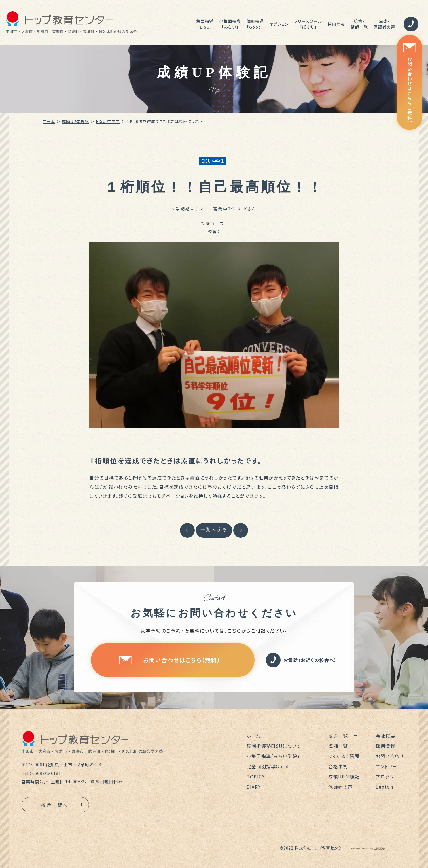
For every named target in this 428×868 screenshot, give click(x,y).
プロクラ (385, 776)
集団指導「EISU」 (205, 24)
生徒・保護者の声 (384, 24)
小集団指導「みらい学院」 (273, 756)
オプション (279, 24)
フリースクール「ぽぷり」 (308, 24)
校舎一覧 (338, 736)
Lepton (384, 787)
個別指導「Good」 (255, 24)
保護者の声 (340, 787)
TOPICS (256, 776)
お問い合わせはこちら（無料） (410, 84)
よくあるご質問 (344, 756)
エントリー (386, 766)
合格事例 (338, 766)
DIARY (254, 787)
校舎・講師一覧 (359, 24)
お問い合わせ (390, 756)
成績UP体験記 (76, 121)
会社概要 (385, 736)
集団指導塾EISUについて (274, 746)
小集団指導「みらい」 (230, 24)
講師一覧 (338, 746)
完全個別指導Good (268, 766)
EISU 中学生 (108, 121)
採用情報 (336, 24)
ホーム (49, 121)
